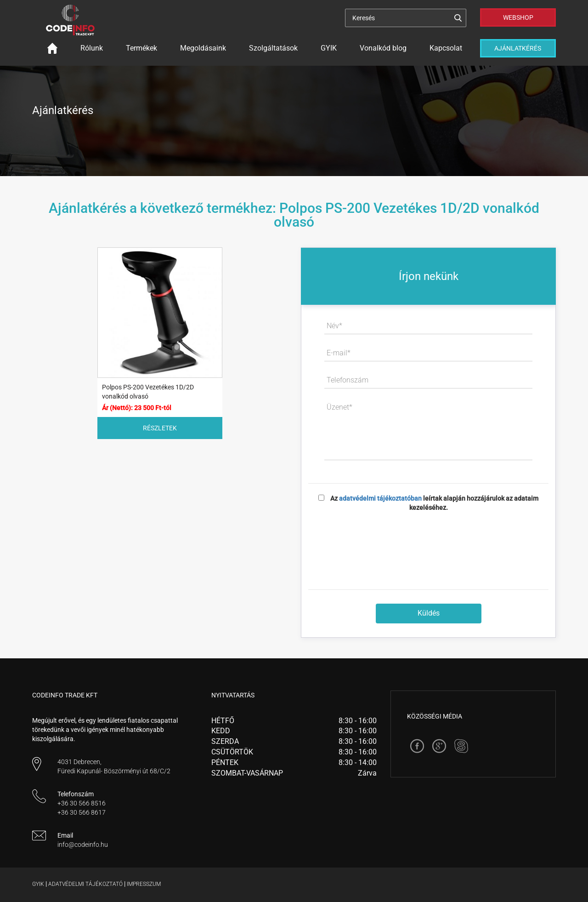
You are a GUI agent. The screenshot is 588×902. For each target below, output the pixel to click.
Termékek (141, 48)
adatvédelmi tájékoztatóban (380, 498)
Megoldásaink (203, 48)
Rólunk (92, 48)
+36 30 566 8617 (82, 812)
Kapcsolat (446, 48)
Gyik (38, 884)
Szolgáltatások (273, 48)
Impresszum (144, 884)
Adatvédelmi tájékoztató (85, 884)
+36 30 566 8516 (82, 803)
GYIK (329, 48)
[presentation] (429, 544)
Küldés (429, 613)
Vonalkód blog (383, 48)
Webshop (518, 17)
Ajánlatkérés (518, 48)
